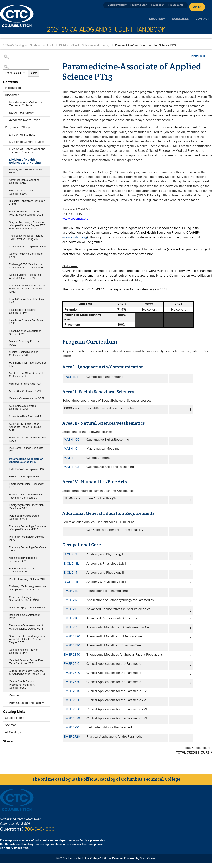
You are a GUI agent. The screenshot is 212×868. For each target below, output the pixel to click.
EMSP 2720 (72, 737)
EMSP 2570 (72, 718)
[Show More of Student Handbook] (5, 112)
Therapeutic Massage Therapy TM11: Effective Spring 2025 (26, 237)
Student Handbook (22, 113)
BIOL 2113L (71, 564)
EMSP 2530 (72, 682)
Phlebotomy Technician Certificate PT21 (22, 570)
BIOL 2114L (71, 582)
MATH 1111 (71, 458)
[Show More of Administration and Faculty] (5, 702)
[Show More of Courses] (5, 694)
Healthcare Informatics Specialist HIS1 (28, 364)
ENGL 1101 (71, 377)
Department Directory (19, 844)
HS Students (176, 5)
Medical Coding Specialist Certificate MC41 (24, 354)
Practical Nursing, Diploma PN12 (27, 579)
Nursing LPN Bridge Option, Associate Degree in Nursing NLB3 (25, 427)
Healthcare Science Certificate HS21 (26, 322)
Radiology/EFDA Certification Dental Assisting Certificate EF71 (27, 266)
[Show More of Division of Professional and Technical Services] (5, 151)
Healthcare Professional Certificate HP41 (23, 312)
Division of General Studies (27, 142)
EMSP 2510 (72, 664)
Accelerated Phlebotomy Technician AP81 (23, 560)
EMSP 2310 (72, 627)
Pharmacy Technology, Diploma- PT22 (27, 538)
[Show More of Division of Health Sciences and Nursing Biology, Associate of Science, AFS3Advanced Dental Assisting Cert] (5, 162)
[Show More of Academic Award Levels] (5, 119)
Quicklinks (180, 19)
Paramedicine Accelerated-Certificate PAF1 (24, 517)
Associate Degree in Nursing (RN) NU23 (28, 439)
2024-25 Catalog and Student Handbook (28, 45)
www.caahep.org (75, 237)
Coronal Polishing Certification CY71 (26, 255)
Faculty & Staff (139, 5)
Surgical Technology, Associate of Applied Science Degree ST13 (27, 673)
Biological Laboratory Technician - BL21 (27, 203)
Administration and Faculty (26, 703)
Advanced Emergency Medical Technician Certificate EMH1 (26, 496)
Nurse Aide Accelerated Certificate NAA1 (22, 408)
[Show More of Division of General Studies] (5, 141)
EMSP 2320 (72, 636)
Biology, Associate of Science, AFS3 (26, 171)
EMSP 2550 (72, 700)
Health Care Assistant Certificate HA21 (28, 301)
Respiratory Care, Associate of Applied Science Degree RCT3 (26, 627)
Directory (157, 19)
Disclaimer (12, 95)
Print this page (198, 56)
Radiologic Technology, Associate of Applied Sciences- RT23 (28, 588)
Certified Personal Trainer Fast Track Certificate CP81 (26, 662)
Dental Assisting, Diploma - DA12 (28, 247)
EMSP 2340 (72, 655)
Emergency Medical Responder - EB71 (27, 486)
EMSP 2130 (72, 609)
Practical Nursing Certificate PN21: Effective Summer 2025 (26, 213)
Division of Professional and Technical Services (27, 151)
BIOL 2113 (71, 555)
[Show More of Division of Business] (5, 134)
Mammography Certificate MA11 (27, 608)
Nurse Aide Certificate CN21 (25, 391)
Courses (15, 696)
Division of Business (22, 135)
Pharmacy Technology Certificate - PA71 (28, 549)
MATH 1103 (72, 467)
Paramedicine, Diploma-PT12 (25, 477)
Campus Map (20, 848)
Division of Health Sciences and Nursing (84, 45)
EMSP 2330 (72, 646)
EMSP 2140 (72, 618)
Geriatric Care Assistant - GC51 (26, 398)
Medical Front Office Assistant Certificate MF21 (26, 375)
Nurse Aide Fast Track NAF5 (25, 417)
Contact (202, 19)
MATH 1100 (72, 440)
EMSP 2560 (72, 709)
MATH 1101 (71, 449)
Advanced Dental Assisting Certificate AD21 (24, 182)
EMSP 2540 (72, 691)
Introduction (13, 88)
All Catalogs (13, 732)
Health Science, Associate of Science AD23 (25, 333)
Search (33, 73)
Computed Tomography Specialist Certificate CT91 (24, 599)
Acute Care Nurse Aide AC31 (25, 384)
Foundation (158, 5)
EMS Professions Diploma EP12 (27, 469)
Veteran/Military (117, 5)
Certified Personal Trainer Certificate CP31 (23, 651)
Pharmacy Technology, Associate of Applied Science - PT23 (27, 528)
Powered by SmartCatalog (140, 858)
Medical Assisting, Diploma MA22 (24, 343)
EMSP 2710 (72, 728)
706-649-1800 (40, 829)
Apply (197, 7)
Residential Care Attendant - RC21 (25, 617)
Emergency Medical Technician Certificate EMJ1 (26, 507)
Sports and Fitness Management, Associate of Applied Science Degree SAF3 (28, 639)
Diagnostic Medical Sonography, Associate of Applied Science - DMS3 (27, 289)
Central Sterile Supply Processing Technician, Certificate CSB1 (22, 685)
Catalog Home (15, 718)
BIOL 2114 (71, 573)
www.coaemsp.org (75, 219)
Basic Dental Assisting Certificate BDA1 (22, 192)
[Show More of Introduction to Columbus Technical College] (5, 104)
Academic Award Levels (25, 120)
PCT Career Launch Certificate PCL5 (26, 450)
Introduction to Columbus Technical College (26, 104)
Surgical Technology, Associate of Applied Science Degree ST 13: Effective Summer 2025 (28, 225)
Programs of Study (17, 127)
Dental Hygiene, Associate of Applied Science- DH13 (25, 277)
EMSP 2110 (71, 591)
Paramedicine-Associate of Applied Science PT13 (26, 460)
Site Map (11, 725)
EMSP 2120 (72, 600)
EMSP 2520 (72, 673)
